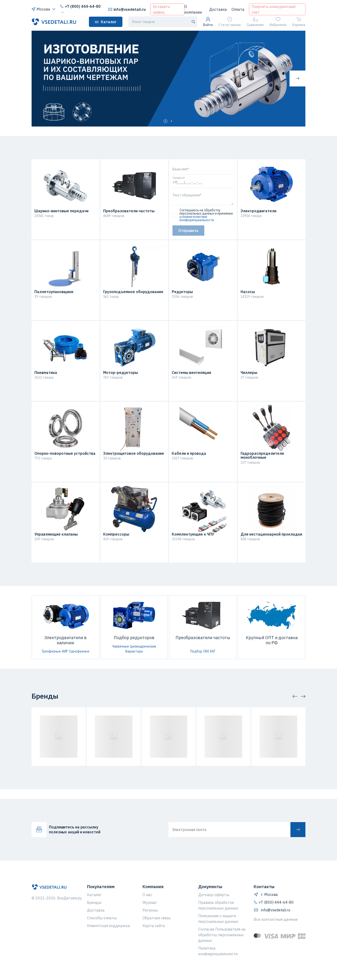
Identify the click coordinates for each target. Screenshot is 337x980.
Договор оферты (214, 895)
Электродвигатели (258, 211)
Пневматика (46, 373)
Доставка (218, 9)
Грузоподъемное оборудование (133, 292)
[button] (297, 78)
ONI (206, 651)
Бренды (94, 902)
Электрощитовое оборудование (134, 454)
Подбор (196, 651)
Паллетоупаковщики (54, 292)
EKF (213, 651)
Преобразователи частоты (129, 211)
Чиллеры (249, 373)
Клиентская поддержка (108, 926)
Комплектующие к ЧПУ (193, 534)
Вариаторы (134, 651)
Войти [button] (208, 22)
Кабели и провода (189, 454)
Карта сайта (154, 926)
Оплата (238, 9)
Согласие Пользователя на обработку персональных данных (222, 935)
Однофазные (79, 651)
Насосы (248, 292)
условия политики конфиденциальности (197, 218)
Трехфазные (51, 651)
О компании (193, 9)
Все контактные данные (276, 919)
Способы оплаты (102, 918)
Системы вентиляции (191, 373)
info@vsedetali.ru (127, 9)
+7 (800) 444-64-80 (80, 6)
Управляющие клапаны (56, 534)
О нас (147, 895)
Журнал (149, 902)
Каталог (106, 22)
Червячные (120, 646)
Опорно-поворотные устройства (65, 454)
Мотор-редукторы (121, 373)
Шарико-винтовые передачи (61, 211)
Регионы (150, 910)
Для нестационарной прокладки (271, 534)
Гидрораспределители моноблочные (262, 456)
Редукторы (182, 292)
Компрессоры (116, 534)
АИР (65, 651)
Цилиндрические (143, 646)
